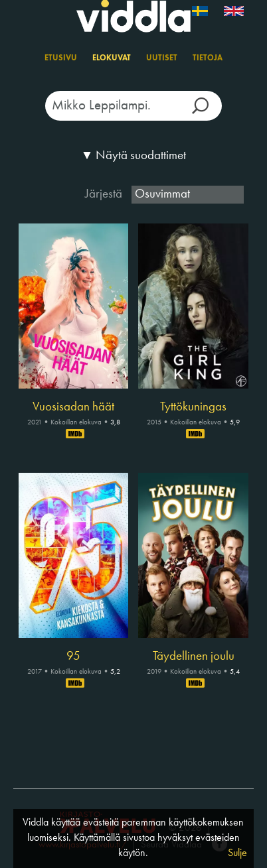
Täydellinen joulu (194, 656)
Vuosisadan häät (73, 407)
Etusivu (61, 58)
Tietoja (208, 58)
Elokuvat (112, 58)
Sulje (237, 853)
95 (73, 656)
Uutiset (162, 58)
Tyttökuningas (193, 407)
